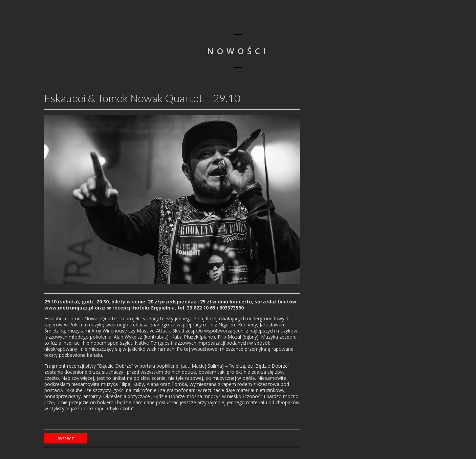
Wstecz (66, 438)
